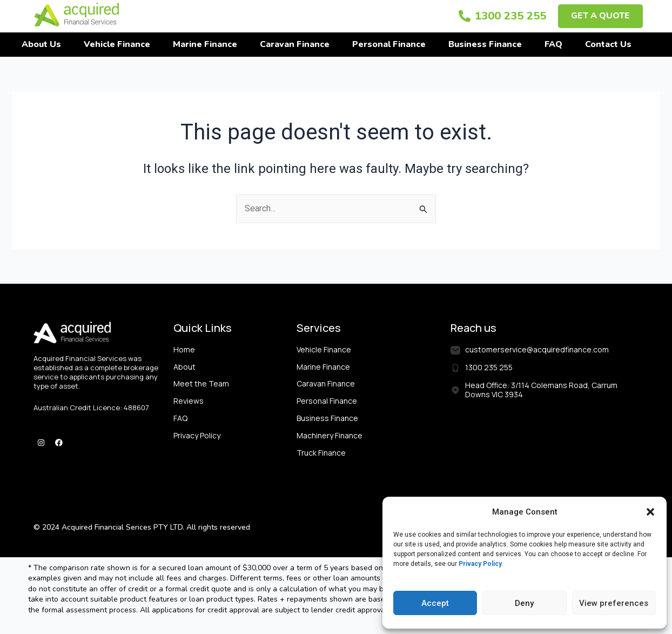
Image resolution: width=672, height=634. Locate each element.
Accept (435, 603)
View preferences (614, 603)
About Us (41, 44)
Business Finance (485, 44)
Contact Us (608, 44)
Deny (524, 603)
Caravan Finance (295, 44)
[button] (650, 512)
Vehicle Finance (117, 44)
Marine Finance (205, 44)
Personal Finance (389, 44)
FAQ (553, 44)
